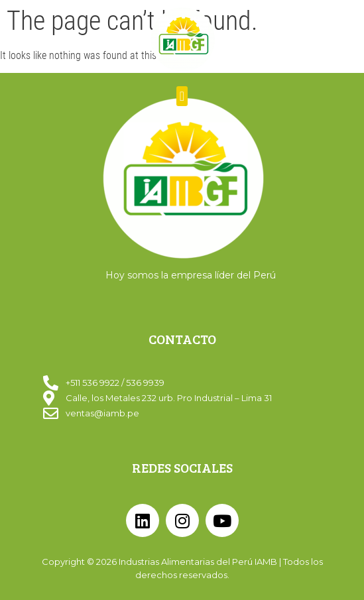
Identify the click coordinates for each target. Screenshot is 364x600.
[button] (182, 96)
